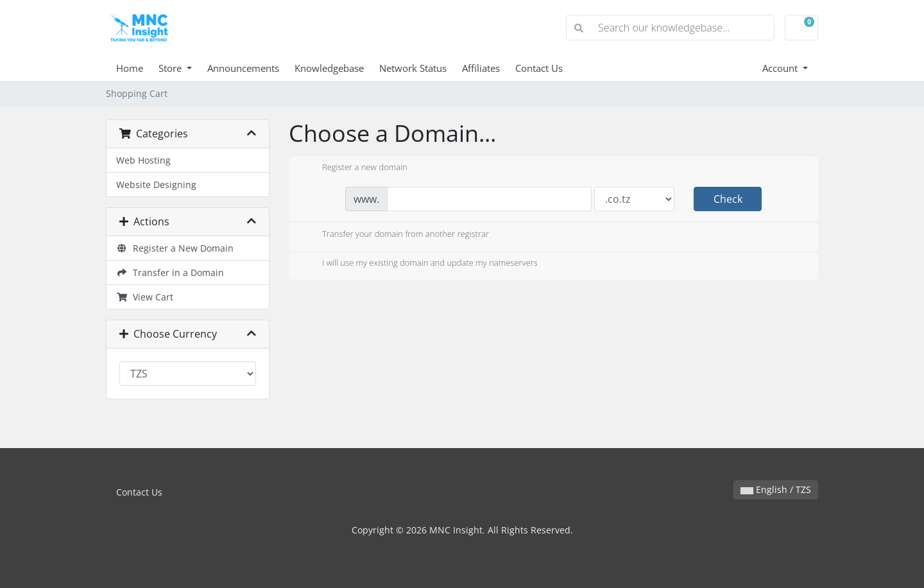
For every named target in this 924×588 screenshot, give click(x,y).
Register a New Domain (175, 248)
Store (171, 68)
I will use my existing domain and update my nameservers (420, 264)
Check (728, 199)
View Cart (145, 297)
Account (781, 68)
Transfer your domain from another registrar (395, 235)
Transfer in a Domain (170, 272)
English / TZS (776, 489)
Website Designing (156, 185)
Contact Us (539, 68)
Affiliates (481, 68)
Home (130, 68)
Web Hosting (143, 160)
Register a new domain (355, 168)
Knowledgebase (329, 68)
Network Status (413, 68)
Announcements (243, 68)
